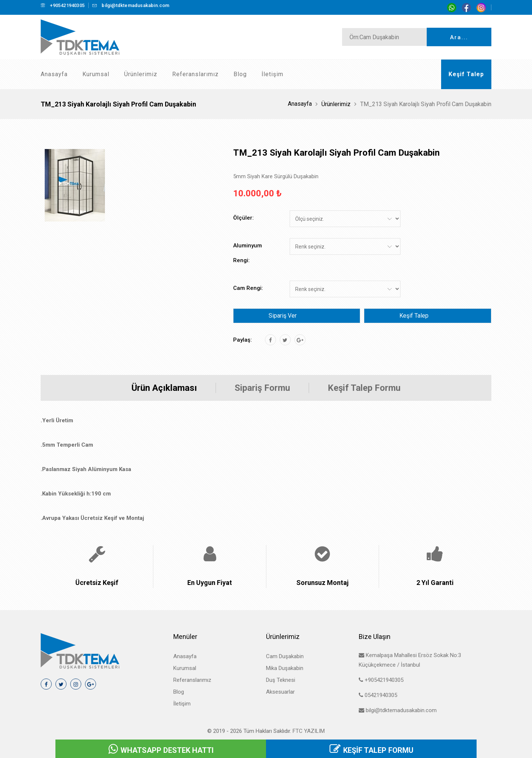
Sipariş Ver (283, 316)
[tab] (75, 185)
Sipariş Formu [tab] (262, 388)
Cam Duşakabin (285, 656)
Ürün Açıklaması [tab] (164, 388)
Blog (240, 74)
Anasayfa (54, 74)
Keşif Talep (414, 316)
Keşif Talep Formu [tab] (364, 388)
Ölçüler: (243, 218)
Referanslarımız (195, 74)
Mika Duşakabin (285, 668)
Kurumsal (96, 74)
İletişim (272, 74)
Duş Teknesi (281, 680)
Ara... (459, 37)
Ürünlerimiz (141, 74)
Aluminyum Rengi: (248, 253)
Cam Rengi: (248, 288)
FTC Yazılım (309, 731)
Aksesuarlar (280, 692)
